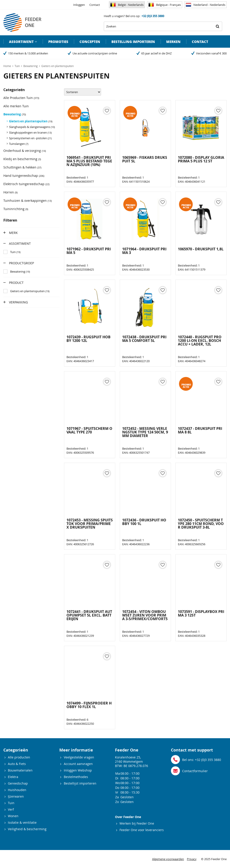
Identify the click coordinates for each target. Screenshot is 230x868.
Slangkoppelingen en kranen (30, 132)
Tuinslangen (19, 144)
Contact (95, 5)
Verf (11, 809)
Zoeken (217, 26)
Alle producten (19, 757)
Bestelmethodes (76, 777)
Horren (10, 192)
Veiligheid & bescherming (27, 829)
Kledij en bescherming (22, 159)
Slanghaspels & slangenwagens (32, 127)
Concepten (90, 42)
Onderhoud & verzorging (25, 151)
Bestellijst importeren (80, 783)
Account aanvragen (78, 764)
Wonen (13, 816)
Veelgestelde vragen (79, 757)
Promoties (58, 42)
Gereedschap (18, 783)
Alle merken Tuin (16, 106)
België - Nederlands (127, 5)
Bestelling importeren (133, 42)
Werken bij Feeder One (137, 823)
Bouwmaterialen (20, 770)
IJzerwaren (16, 796)
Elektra (13, 777)
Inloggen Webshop (78, 770)
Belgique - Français (165, 5)
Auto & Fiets (17, 764)
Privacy (192, 859)
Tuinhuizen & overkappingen (28, 201)
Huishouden (17, 790)
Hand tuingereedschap (24, 176)
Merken (173, 42)
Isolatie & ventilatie (22, 822)
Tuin (11, 803)
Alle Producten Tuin (21, 98)
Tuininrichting (16, 209)
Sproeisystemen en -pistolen (30, 138)
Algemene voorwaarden (168, 859)
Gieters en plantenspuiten (31, 121)
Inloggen (79, 5)
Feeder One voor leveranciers (142, 830)
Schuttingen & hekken (22, 167)
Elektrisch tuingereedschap (26, 184)
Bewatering (15, 114)
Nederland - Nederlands (206, 5)
